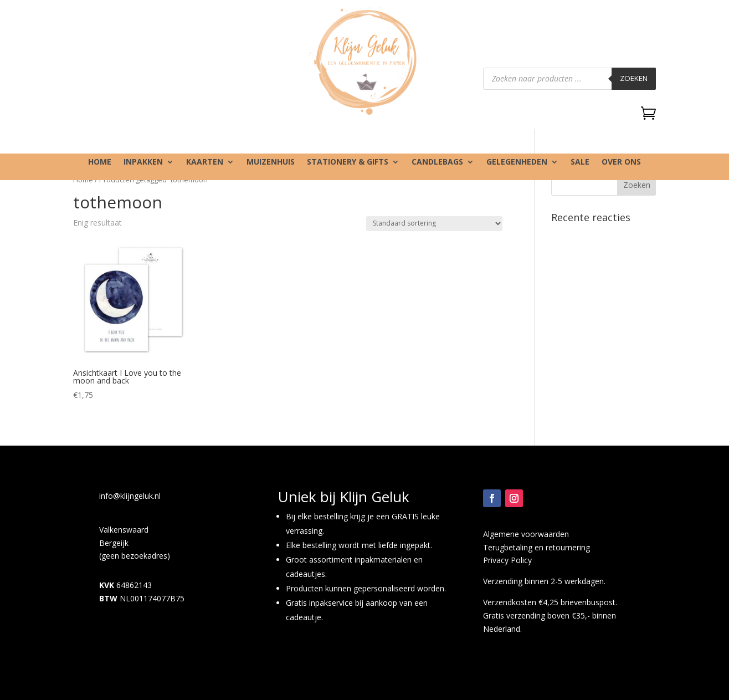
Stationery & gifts (348, 162)
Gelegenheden (517, 162)
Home (100, 162)
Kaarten (205, 162)
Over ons (621, 162)
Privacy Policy (507, 560)
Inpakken (143, 162)
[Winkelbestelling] (434, 224)
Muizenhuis (271, 162)
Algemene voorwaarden (526, 534)
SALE (580, 162)
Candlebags (437, 162)
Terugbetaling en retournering (537, 547)
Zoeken (634, 78)
